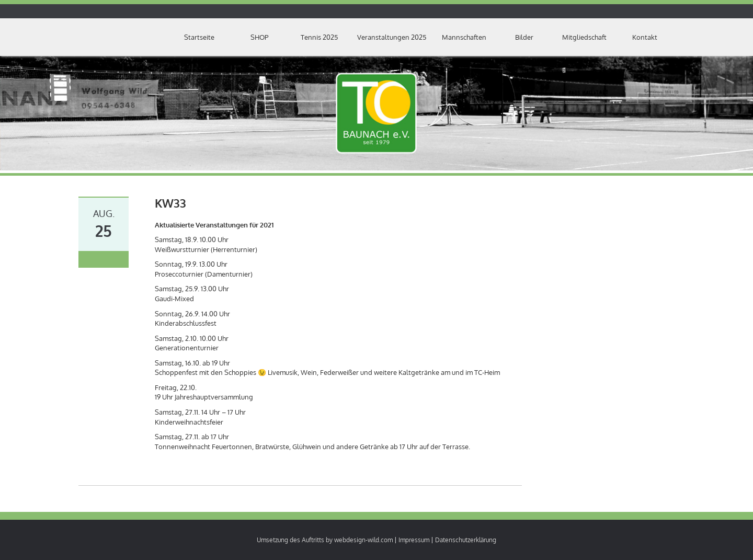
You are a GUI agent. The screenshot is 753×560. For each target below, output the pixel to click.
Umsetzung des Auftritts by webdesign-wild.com (325, 540)
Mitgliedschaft (584, 37)
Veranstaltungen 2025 (392, 37)
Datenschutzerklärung (466, 540)
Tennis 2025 (319, 37)
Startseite (199, 37)
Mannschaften (464, 37)
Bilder (524, 37)
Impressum (414, 540)
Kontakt (645, 37)
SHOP (259, 37)
